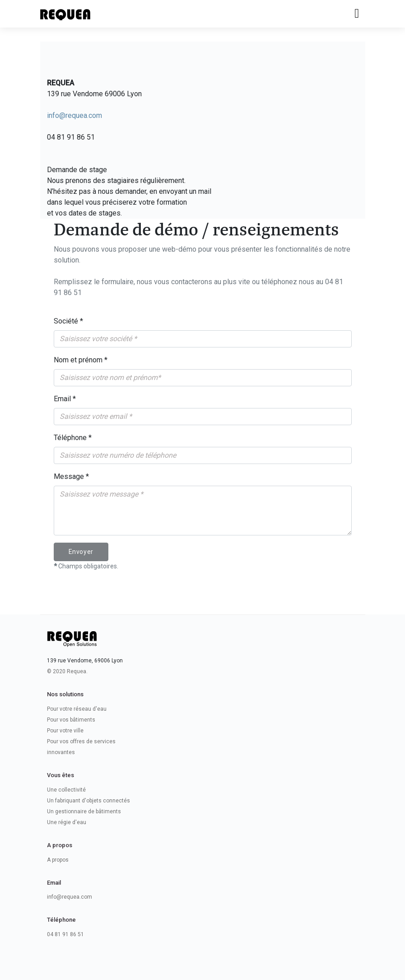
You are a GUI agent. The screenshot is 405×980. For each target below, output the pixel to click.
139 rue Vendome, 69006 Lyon (85, 661)
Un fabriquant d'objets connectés (88, 801)
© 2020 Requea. (67, 671)
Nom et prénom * (81, 360)
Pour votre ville (65, 731)
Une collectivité (66, 790)
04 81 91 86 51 (65, 934)
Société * (68, 321)
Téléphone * (73, 438)
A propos (58, 860)
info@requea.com (74, 115)
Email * (65, 399)
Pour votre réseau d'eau (77, 709)
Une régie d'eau (67, 822)
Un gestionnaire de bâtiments (84, 811)
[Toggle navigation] (357, 14)
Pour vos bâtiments (71, 720)
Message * (71, 476)
